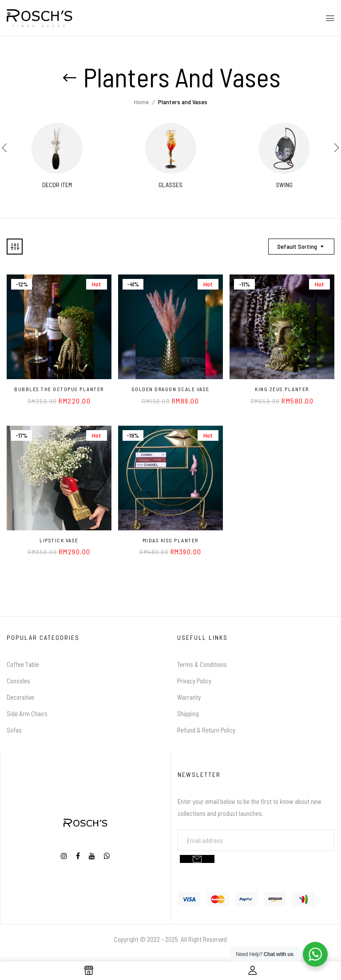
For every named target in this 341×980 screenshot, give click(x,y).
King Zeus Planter (282, 389)
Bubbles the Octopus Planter (59, 389)
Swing (284, 185)
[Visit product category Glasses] (171, 148)
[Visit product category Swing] (284, 148)
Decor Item (57, 185)
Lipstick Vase (59, 540)
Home (141, 102)
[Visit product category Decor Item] (57, 148)
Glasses (170, 185)
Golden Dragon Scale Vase (170, 389)
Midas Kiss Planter (170, 540)
